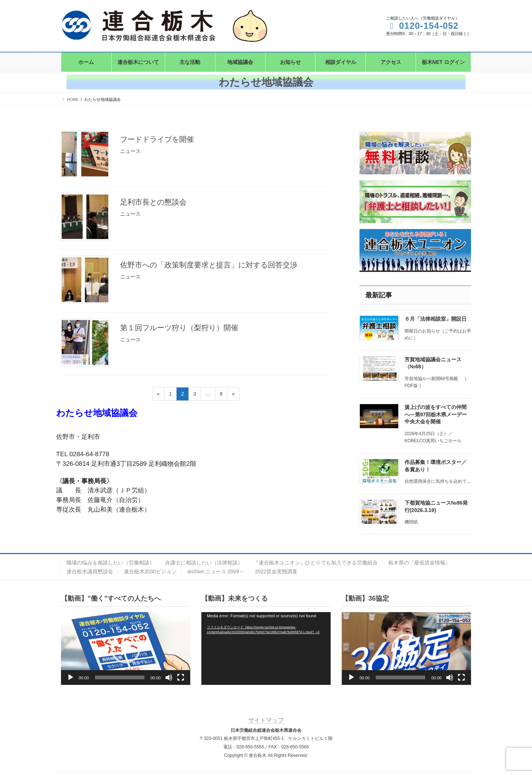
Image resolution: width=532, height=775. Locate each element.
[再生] (71, 677)
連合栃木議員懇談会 (90, 571)
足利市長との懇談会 (153, 202)
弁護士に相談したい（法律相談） (204, 563)
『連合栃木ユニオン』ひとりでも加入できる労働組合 (316, 563)
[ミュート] (169, 677)
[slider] (120, 677)
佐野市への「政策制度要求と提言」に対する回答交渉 (209, 265)
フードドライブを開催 (157, 139)
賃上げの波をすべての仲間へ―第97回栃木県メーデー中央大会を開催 (436, 414)
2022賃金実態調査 (276, 571)
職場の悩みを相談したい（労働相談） (110, 563)
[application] (126, 648)
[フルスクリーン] (181, 677)
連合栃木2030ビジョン (150, 571)
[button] (126, 649)
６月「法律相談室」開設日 (436, 319)
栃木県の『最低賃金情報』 (419, 563)
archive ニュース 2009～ (216, 571)
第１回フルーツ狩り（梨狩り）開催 (179, 328)
